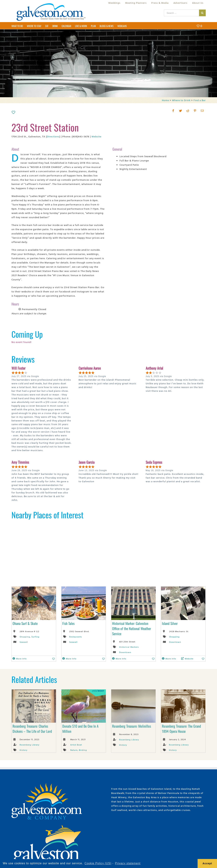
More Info (20, 659)
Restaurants (76, 637)
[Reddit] (188, 111)
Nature (74, 750)
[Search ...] (181, 13)
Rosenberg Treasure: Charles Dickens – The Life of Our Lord (32, 729)
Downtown (125, 652)
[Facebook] (173, 111)
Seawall (24, 642)
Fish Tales (68, 623)
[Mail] (202, 111)
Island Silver (170, 623)
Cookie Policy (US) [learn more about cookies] (98, 863)
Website (96, 136)
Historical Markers (129, 647)
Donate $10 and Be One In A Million (80, 729)
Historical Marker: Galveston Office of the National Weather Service (132, 628)
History (23, 750)
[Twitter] (181, 111)
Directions (53, 136)
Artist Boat (76, 745)
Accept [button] (207, 863)
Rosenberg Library (29, 745)
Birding (83, 750)
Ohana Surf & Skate (25, 623)
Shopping (25, 637)
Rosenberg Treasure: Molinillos (132, 726)
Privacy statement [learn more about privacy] (128, 863)
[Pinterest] (195, 111)
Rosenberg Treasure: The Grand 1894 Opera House (181, 729)
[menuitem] (114, 3)
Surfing (35, 637)
